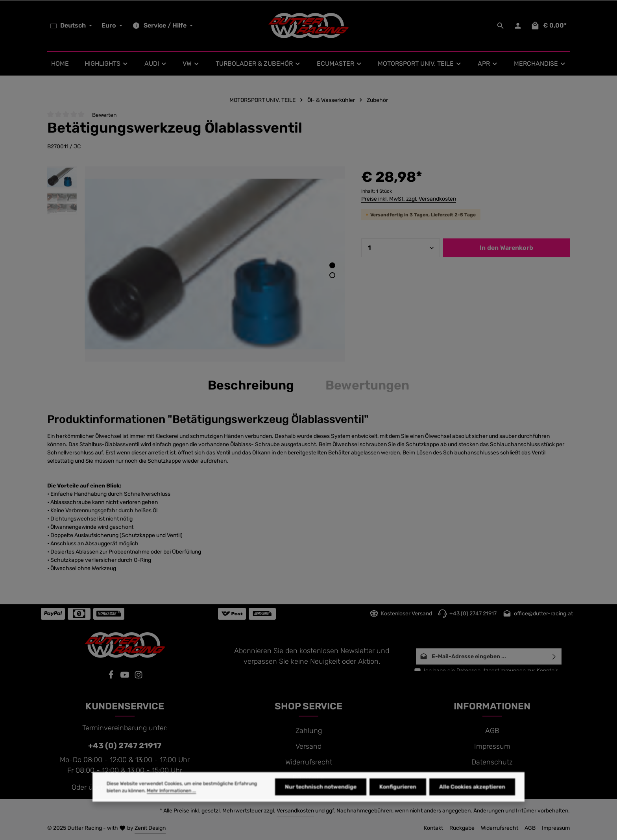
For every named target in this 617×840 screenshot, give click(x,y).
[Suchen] (501, 26)
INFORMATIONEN (492, 706)
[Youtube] (126, 677)
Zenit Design (150, 828)
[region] (196, 264)
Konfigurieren (398, 801)
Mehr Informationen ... (171, 805)
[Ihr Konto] (518, 26)
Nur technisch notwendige (321, 801)
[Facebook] (112, 677)
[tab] (251, 385)
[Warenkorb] (549, 26)
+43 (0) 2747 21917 (125, 746)
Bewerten (104, 115)
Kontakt (433, 828)
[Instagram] (139, 677)
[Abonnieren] (554, 656)
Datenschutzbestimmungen (491, 671)
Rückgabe (308, 778)
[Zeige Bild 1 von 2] (332, 265)
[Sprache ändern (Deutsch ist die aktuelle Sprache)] (71, 26)
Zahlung (309, 731)
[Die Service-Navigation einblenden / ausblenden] (162, 26)
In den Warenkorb (506, 248)
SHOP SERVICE (308, 706)
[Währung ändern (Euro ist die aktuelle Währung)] (111, 26)
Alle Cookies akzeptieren (472, 801)
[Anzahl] (401, 248)
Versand (308, 746)
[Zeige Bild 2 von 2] (332, 275)
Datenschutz (492, 762)
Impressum (492, 746)
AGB (492, 731)
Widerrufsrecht (309, 762)
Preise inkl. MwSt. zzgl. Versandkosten (409, 199)
